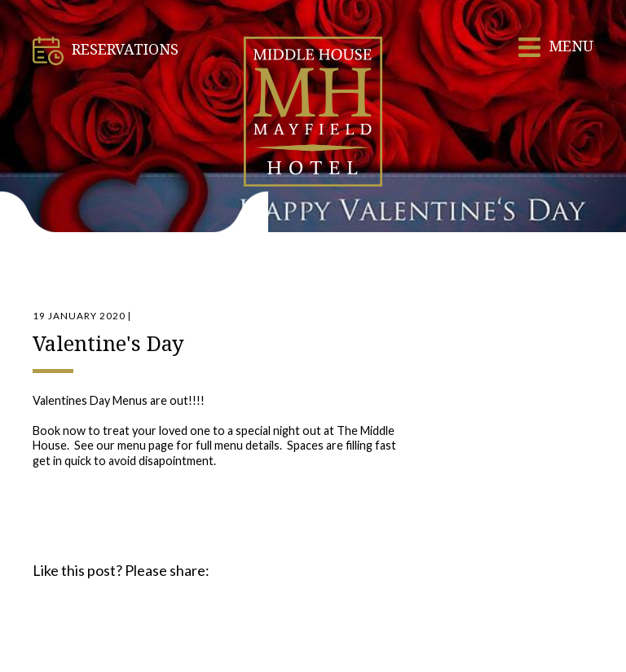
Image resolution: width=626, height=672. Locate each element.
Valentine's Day (108, 343)
